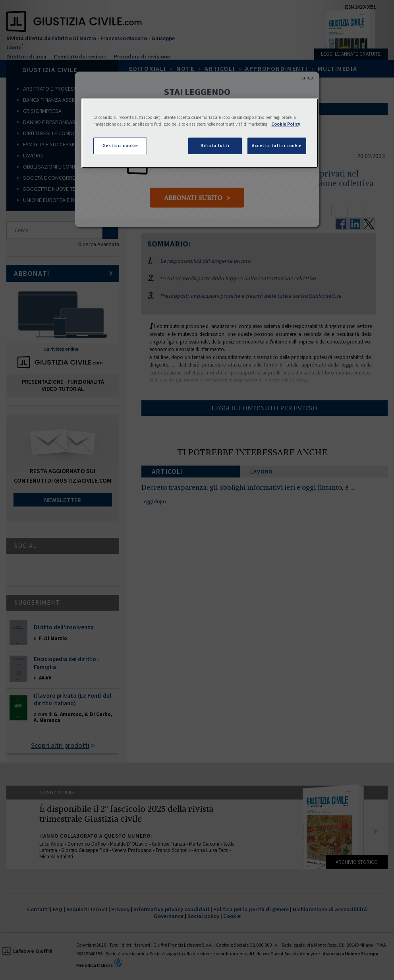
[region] (200, 133)
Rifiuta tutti (215, 146)
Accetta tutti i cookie (277, 146)
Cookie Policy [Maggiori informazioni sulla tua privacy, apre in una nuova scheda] (286, 124)
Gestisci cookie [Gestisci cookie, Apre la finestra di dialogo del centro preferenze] (120, 146)
